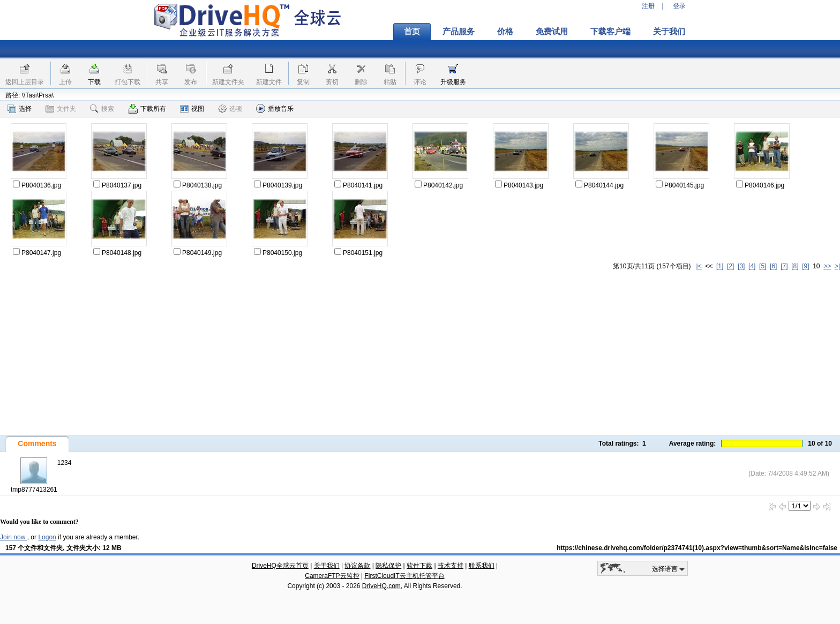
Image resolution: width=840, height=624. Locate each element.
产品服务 (459, 32)
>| (837, 266)
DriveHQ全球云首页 (280, 566)
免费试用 (552, 32)
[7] (784, 266)
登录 (679, 6)
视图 (192, 109)
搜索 (102, 109)
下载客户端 (610, 32)
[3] (741, 266)
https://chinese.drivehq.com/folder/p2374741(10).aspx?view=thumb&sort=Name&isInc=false (697, 548)
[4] (752, 266)
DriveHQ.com (381, 586)
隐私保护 (388, 566)
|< (699, 266)
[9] (805, 266)
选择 (20, 109)
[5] (763, 266)
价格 (505, 32)
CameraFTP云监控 (332, 576)
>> (827, 266)
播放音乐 (275, 108)
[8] (795, 266)
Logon (47, 537)
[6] (773, 266)
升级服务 (453, 82)
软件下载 (419, 566)
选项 (230, 109)
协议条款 (357, 566)
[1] (720, 266)
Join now (14, 537)
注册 (648, 6)
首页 (412, 32)
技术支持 (451, 566)
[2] (730, 266)
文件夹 (61, 109)
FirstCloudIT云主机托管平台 (404, 576)
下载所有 (147, 109)
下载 (94, 82)
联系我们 (482, 566)
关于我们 (669, 32)
